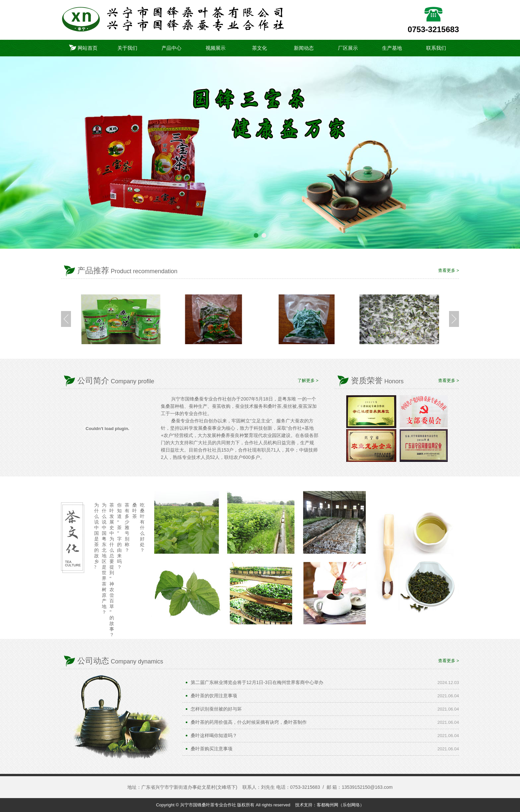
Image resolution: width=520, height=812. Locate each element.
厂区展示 (348, 48)
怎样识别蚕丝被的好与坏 (216, 709)
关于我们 (127, 48)
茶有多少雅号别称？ (127, 528)
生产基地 (392, 48)
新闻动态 (304, 48)
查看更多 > (449, 270)
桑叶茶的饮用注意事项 (214, 696)
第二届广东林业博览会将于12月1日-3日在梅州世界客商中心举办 (257, 682)
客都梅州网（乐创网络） (340, 805)
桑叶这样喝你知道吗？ (214, 735)
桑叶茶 (135, 511)
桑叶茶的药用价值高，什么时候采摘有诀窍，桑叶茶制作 (249, 722)
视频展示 (216, 48)
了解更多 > (308, 380)
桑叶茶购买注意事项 (212, 749)
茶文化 (260, 48)
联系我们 (436, 48)
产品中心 (171, 48)
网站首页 (83, 48)
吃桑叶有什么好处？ (142, 528)
